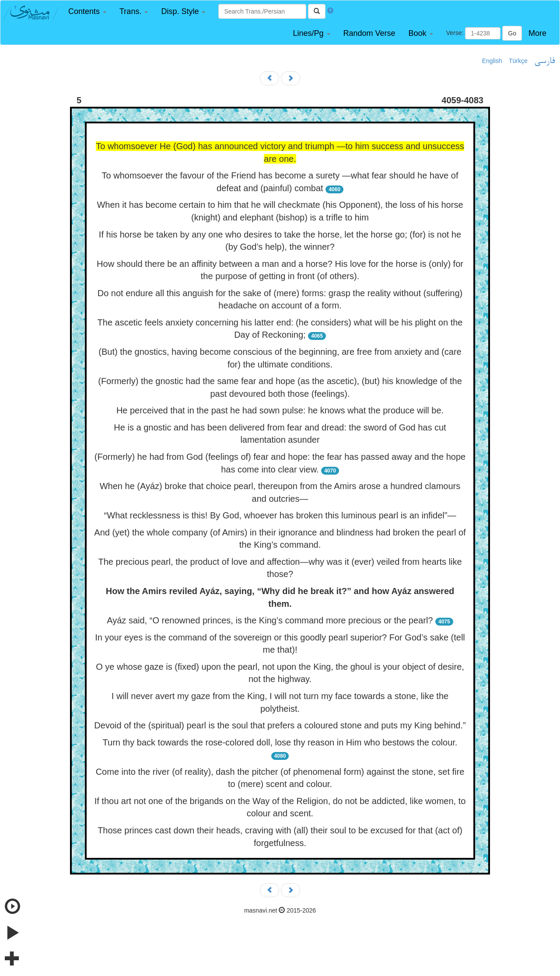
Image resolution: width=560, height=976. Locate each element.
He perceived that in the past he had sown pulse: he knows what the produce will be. (280, 410)
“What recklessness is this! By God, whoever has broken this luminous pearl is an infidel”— (280, 515)
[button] (87, 12)
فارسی (544, 61)
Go (512, 33)
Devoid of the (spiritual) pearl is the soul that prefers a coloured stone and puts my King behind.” (280, 725)
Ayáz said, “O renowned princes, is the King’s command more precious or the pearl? (270, 620)
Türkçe (518, 61)
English (492, 61)
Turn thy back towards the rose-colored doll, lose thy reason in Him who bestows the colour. (280, 742)
